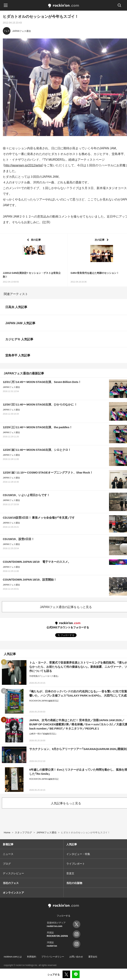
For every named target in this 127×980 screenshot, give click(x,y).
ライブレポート (76, 863)
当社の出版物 (74, 883)
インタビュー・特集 (78, 854)
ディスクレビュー (13, 873)
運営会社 (93, 957)
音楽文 (70, 873)
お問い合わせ (76, 957)
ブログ (7, 863)
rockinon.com (64, 6)
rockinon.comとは (13, 957)
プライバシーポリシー (53, 957)
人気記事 (72, 844)
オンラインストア (13, 892)
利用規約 (32, 957)
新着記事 (8, 844)
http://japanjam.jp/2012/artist (23, 165)
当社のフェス (11, 883)
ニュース (8, 854)
